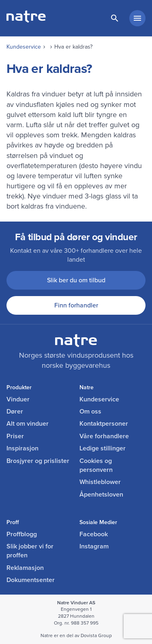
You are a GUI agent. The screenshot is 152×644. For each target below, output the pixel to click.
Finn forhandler (76, 305)
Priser (15, 436)
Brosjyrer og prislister (38, 461)
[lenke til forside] (26, 20)
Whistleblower (100, 482)
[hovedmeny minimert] (137, 18)
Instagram (94, 546)
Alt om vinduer (28, 424)
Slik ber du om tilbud (76, 280)
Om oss (90, 412)
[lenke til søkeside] (115, 18)
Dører (15, 412)
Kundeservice (24, 47)
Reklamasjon (25, 568)
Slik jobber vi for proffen (30, 551)
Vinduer (18, 399)
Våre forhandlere (104, 436)
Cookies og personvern (96, 465)
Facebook (94, 534)
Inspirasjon (22, 448)
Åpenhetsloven (101, 495)
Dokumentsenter (31, 580)
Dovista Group (96, 635)
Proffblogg (22, 534)
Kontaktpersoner (104, 424)
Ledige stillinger (103, 448)
